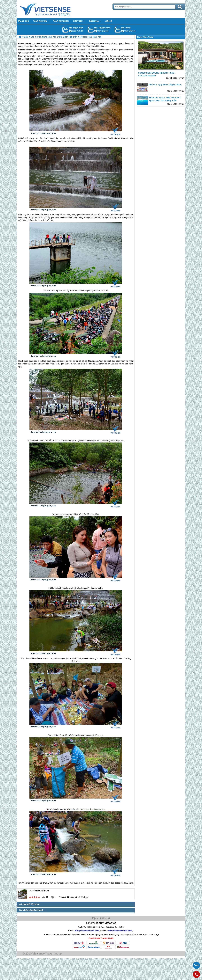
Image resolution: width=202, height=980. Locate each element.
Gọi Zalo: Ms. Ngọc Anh (65, 29)
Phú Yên (72, 50)
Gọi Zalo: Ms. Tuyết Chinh (91, 29)
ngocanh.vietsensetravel (70, 31)
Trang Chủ (52, 9)
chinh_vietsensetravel (96, 31)
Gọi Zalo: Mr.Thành (118, 29)
